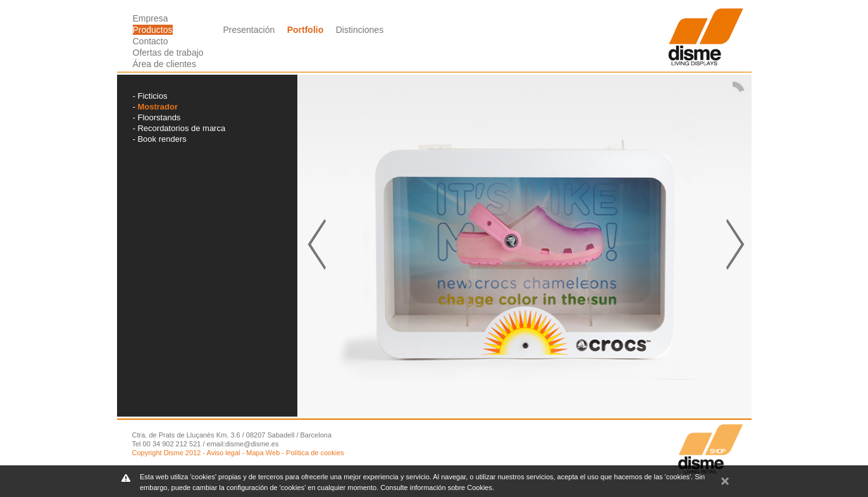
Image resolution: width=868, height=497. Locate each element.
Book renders (162, 139)
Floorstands (159, 117)
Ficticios (152, 96)
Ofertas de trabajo (168, 53)
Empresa (151, 18)
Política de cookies (315, 453)
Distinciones (360, 30)
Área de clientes (164, 64)
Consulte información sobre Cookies (436, 488)
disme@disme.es (252, 444)
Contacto (151, 41)
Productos (153, 30)
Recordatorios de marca (181, 128)
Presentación (249, 30)
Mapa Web (263, 453)
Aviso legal (224, 453)
